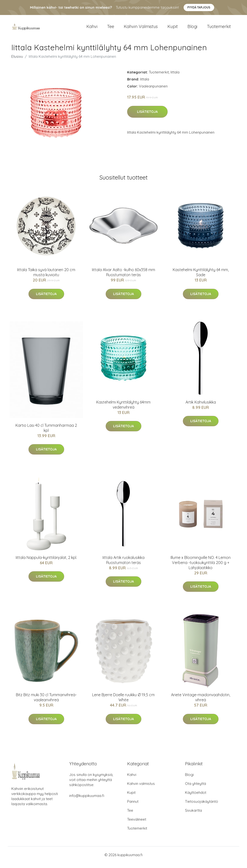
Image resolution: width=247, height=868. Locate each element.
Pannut (133, 806)
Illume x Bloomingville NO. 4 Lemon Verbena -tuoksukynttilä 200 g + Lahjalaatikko (201, 567)
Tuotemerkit (219, 29)
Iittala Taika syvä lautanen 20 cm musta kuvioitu (46, 277)
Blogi (192, 29)
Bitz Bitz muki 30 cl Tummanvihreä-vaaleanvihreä (46, 702)
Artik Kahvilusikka (201, 407)
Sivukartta (193, 815)
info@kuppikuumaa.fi (87, 800)
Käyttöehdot (196, 797)
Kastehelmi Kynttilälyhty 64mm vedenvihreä (123, 409)
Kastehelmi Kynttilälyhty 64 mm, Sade (201, 277)
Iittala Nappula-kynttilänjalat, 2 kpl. (46, 562)
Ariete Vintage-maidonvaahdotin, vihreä (201, 702)
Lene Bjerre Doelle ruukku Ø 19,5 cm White (123, 702)
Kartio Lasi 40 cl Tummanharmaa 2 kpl (46, 433)
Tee (111, 29)
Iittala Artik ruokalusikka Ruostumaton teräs (123, 565)
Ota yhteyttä (196, 788)
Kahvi (92, 29)
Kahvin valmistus (141, 29)
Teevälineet (137, 824)
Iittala (175, 77)
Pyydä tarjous (199, 7)
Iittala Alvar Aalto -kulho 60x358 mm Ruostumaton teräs (123, 277)
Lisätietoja (147, 116)
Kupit (173, 29)
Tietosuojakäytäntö (202, 806)
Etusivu (17, 61)
